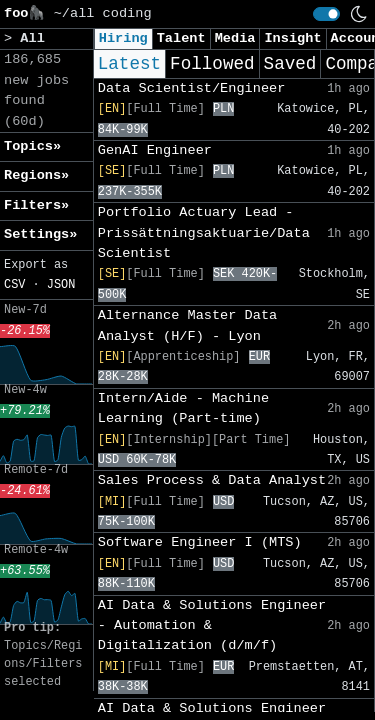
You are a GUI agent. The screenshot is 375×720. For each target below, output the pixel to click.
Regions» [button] (36, 175)
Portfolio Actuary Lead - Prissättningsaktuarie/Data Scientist (204, 233)
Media (235, 38)
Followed (212, 64)
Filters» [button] (36, 205)
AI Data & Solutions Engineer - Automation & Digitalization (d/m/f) (212, 626)
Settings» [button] (40, 234)
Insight (292, 38)
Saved (290, 64)
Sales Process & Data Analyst (212, 480)
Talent (181, 38)
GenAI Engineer (155, 150)
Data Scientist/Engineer (192, 88)
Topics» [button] (32, 146)
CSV (14, 285)
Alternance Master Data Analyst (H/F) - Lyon (187, 325)
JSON (61, 285)
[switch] (326, 14)
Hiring (123, 38)
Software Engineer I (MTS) (200, 542)
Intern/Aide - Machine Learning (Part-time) (183, 408)
